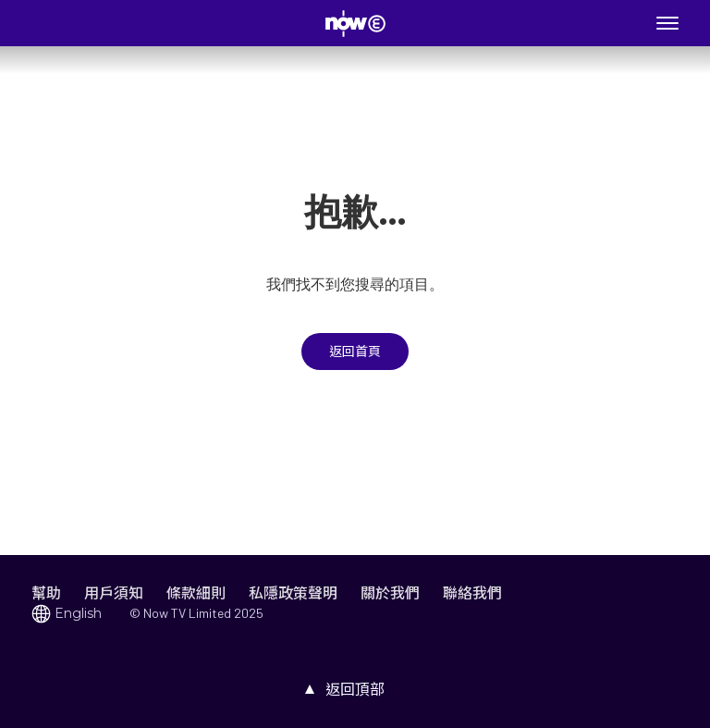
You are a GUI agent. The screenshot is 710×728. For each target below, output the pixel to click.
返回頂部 (355, 689)
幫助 (46, 592)
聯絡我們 (472, 592)
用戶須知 (114, 592)
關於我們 (390, 592)
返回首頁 (355, 352)
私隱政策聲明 (293, 592)
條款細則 (196, 592)
